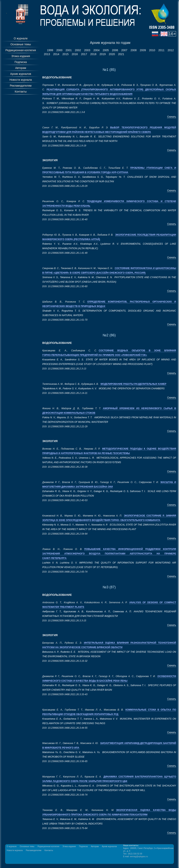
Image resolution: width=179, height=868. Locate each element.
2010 (152, 50)
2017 (84, 54)
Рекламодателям (21, 86)
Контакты (21, 92)
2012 (171, 50)
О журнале (21, 38)
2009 (143, 50)
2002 (78, 50)
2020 (112, 54)
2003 (87, 50)
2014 (56, 54)
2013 (47, 54)
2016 (75, 54)
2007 (124, 50)
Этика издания (21, 56)
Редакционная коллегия (21, 50)
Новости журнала (21, 80)
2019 (103, 54)
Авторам (21, 68)
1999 (50, 50)
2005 (106, 50)
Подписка (21, 62)
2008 (133, 50)
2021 (121, 54)
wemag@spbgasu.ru (139, 856)
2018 (93, 54)
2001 (69, 50)
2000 (59, 50)
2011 (161, 50)
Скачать (172, 117)
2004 (96, 50)
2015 (65, 54)
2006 (115, 50)
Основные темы (21, 44)
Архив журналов (21, 74)
